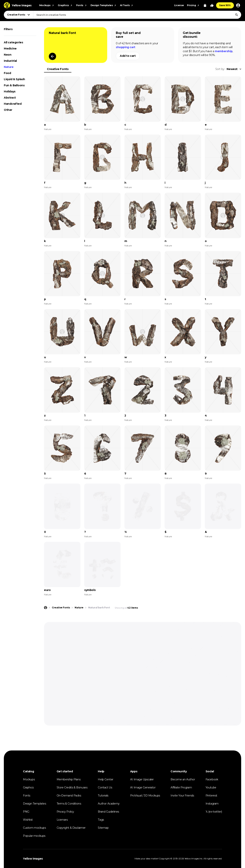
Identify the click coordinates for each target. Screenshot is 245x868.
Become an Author (183, 779)
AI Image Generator (143, 787)
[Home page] (46, 608)
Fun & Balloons (14, 85)
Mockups (29, 779)
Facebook (212, 779)
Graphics (28, 787)
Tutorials (103, 796)
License (179, 5)
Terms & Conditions (69, 804)
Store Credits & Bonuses (72, 787)
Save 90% (225, 5)
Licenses (62, 820)
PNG (26, 812)
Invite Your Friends (182, 796)
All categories (13, 42)
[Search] (237, 15)
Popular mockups (34, 836)
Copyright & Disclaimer (71, 828)
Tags (101, 820)
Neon (8, 55)
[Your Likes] (212, 5)
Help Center (106, 779)
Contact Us (105, 787)
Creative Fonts (58, 69)
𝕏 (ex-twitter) (214, 812)
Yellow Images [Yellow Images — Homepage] (33, 859)
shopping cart (126, 47)
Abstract (10, 98)
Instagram (212, 804)
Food (7, 73)
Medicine (10, 49)
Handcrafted (13, 104)
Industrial (10, 61)
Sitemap (103, 828)
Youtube (211, 787)
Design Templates (35, 804)
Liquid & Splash (14, 79)
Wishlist (28, 820)
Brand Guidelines (108, 812)
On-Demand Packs (69, 796)
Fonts (27, 796)
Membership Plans (69, 779)
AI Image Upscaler (142, 779)
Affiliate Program (181, 787)
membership (224, 51)
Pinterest (211, 796)
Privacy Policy (65, 812)
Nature (9, 67)
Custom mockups (34, 828)
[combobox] (137, 15)
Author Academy (109, 804)
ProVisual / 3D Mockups (145, 796)
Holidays (10, 91)
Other (8, 110)
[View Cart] (205, 5)
